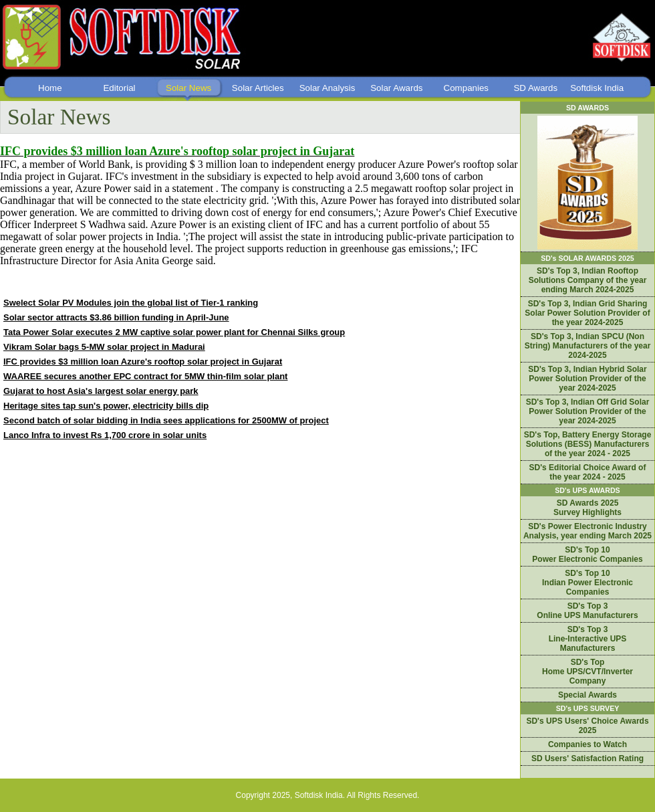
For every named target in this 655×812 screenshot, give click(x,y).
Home (50, 88)
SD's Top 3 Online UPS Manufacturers (587, 611)
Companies (466, 88)
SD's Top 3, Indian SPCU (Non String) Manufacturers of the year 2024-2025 (588, 346)
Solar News (188, 88)
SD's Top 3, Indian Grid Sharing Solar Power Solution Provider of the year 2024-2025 (587, 313)
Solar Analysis (327, 88)
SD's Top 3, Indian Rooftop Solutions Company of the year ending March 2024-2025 (588, 280)
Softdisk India (597, 88)
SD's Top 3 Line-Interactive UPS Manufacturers (588, 639)
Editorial (119, 88)
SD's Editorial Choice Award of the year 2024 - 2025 (588, 472)
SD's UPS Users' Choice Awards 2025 (587, 726)
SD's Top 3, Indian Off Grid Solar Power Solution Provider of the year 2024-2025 (588, 411)
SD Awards (535, 88)
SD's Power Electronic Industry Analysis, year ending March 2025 (587, 531)
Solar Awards (396, 88)
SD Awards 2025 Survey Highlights (587, 508)
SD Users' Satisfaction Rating (587, 758)
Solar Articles (258, 88)
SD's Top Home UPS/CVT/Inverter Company (587, 672)
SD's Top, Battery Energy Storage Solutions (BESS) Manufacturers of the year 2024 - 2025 (588, 444)
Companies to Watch (587, 744)
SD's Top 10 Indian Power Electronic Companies (587, 583)
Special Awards (587, 695)
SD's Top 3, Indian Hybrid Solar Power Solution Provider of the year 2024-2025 (587, 379)
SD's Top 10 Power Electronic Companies (587, 554)
